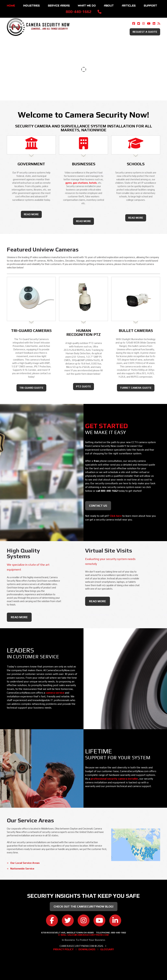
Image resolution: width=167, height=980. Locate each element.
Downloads (87, 949)
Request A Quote (145, 32)
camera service (55, 693)
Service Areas (59, 6)
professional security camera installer (114, 779)
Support (150, 6)
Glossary (107, 949)
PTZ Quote (83, 386)
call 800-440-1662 (107, 491)
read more (31, 214)
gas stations (80, 183)
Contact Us (98, 506)
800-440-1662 (79, 12)
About (109, 6)
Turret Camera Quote (136, 388)
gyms (69, 183)
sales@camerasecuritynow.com (88, 935)
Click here (116, 516)
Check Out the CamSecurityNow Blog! (84, 906)
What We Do (87, 6)
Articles (129, 6)
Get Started (106, 426)
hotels (93, 183)
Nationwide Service (22, 869)
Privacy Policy (63, 949)
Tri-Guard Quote (31, 388)
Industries (31, 6)
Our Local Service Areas (25, 863)
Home (11, 6)
